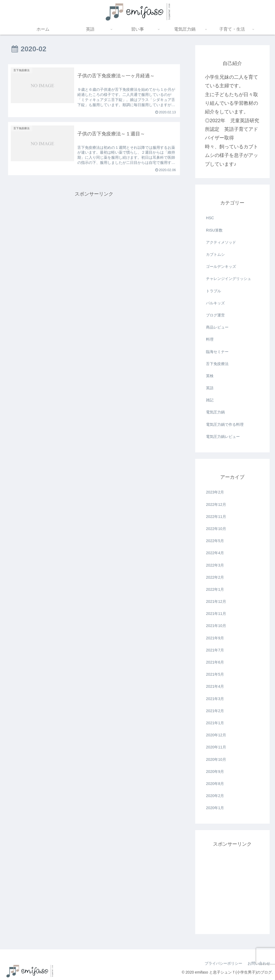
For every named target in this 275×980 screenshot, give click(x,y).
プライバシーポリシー (223, 963)
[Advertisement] (94, 236)
